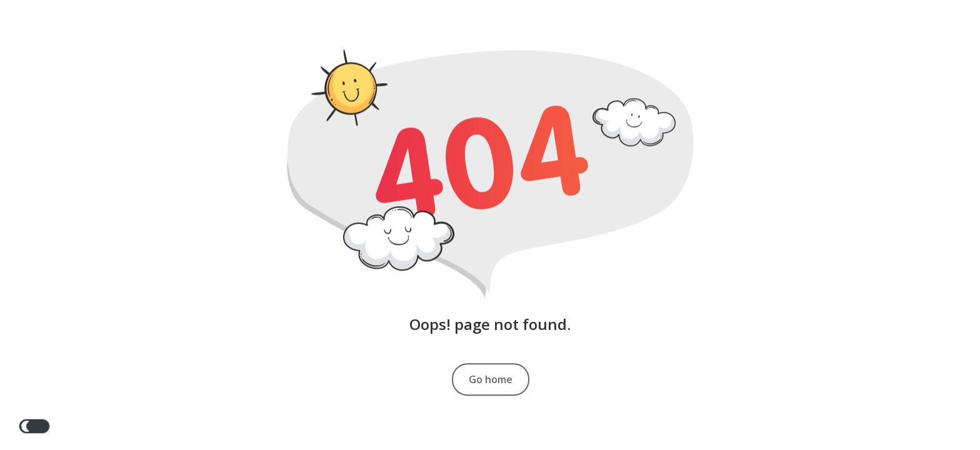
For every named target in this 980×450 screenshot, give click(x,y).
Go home (491, 379)
